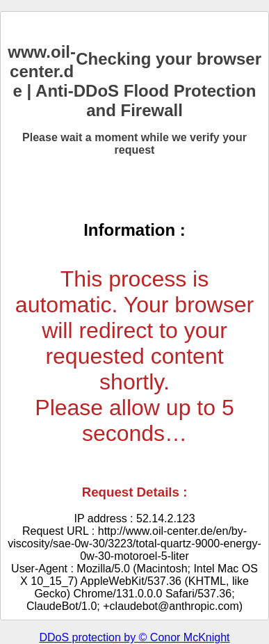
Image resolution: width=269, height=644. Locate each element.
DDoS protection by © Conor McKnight (134, 637)
